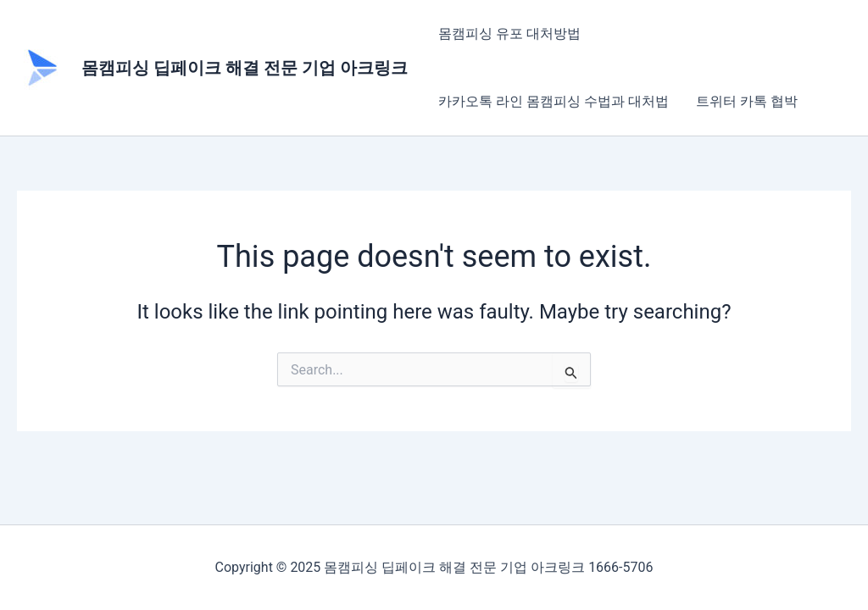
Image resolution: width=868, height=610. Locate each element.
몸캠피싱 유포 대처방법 (509, 33)
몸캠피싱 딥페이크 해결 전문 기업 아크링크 (245, 68)
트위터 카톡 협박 (747, 101)
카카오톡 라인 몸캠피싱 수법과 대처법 (554, 101)
